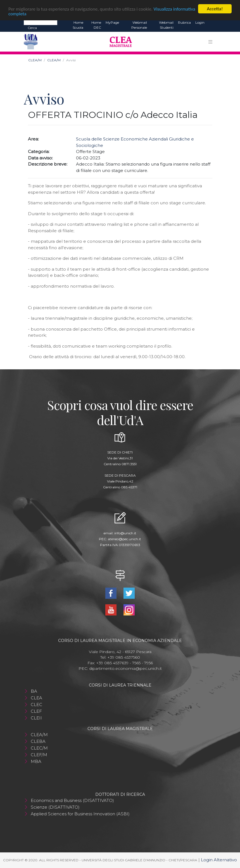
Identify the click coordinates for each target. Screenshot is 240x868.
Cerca (32, 28)
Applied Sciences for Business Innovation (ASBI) (80, 814)
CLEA (36, 698)
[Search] (41, 22)
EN (212, 23)
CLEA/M (35, 60)
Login (200, 22)
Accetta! (215, 9)
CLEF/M (39, 755)
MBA (36, 761)
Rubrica (184, 22)
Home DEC (96, 25)
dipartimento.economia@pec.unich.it (125, 668)
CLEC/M (39, 748)
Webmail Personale (139, 25)
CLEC (36, 705)
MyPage (112, 22)
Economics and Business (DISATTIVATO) (72, 800)
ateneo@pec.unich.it (124, 539)
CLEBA (38, 741)
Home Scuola (78, 25)
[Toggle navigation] (210, 42)
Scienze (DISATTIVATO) (55, 807)
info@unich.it (125, 533)
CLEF (36, 711)
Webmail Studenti (166, 25)
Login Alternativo (219, 860)
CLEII (36, 718)
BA (34, 691)
